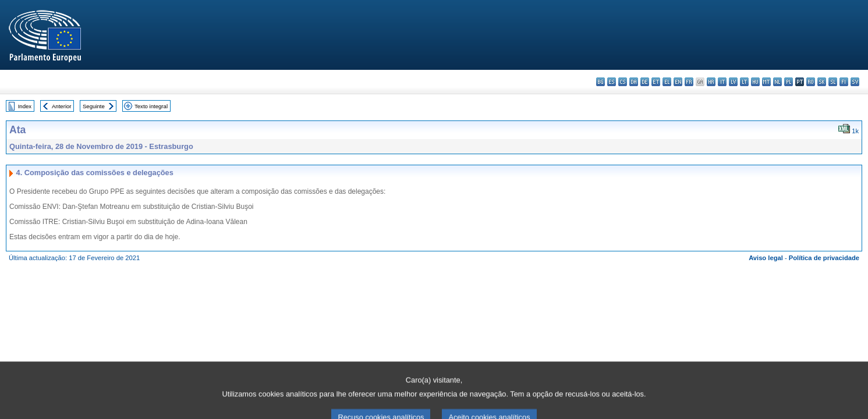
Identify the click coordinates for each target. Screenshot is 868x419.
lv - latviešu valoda (733, 82)
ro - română (811, 82)
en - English (678, 82)
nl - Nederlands (777, 82)
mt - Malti (766, 82)
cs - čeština (623, 82)
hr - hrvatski (711, 82)
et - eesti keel (656, 82)
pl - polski (789, 82)
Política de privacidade (824, 258)
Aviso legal (766, 258)
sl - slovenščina (833, 82)
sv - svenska (855, 82)
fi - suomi (844, 82)
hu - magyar (755, 82)
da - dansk (634, 82)
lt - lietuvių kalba (744, 82)
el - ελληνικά (667, 82)
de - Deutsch (645, 82)
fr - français (689, 82)
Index (25, 106)
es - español (612, 82)
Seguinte (94, 106)
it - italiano (722, 82)
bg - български (600, 82)
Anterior (62, 106)
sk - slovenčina (822, 82)
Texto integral (151, 106)
